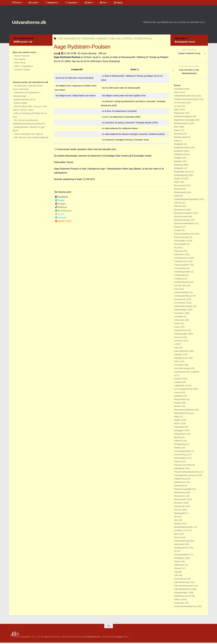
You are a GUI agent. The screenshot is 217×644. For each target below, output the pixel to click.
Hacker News (63, 222)
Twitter (60, 202)
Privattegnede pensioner (186, 477)
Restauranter (181, 501)
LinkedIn (61, 219)
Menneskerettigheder (185, 411)
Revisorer (179, 504)
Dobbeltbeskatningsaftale (187, 201)
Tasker (178, 563)
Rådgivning (180, 480)
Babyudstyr (180, 114)
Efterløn (178, 208)
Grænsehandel (182, 294)
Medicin (178, 404)
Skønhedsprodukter (184, 528)
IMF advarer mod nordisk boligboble (31, 139)
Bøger (177, 132)
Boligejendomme (182, 149)
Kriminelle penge (182, 370)
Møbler (178, 421)
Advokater (179, 90)
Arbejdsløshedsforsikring (186, 97)
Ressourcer (180, 497)
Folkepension (181, 263)
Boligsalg (179, 166)
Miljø (177, 418)
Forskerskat (180, 277)
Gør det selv (180, 287)
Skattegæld (180, 515)
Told (176, 577)
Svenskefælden (182, 556)
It (175, 346)
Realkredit (179, 487)
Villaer (177, 601)
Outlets (178, 449)
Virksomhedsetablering (185, 608)
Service (178, 511)
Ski (176, 518)
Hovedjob (179, 318)
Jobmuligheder (182, 352)
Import (177, 328)
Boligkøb (179, 156)
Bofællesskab (181, 139)
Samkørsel (180, 508)
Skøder (178, 525)
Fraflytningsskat (182, 283)
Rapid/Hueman (93, 638)
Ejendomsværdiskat (184, 225)
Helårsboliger (181, 311)
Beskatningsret (182, 125)
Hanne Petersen (22, 57)
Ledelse (178, 380)
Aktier (177, 94)
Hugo (119, 638)
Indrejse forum (181, 332)
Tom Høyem (20, 61)
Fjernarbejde (180, 245)
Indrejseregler (181, 335)
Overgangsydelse (183, 452)
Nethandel (179, 428)
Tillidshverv (180, 566)
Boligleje (178, 163)
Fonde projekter (182, 266)
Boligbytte (179, 145)
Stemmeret (180, 546)
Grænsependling (182, 297)
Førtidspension (182, 259)
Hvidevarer (180, 321)
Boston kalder (21, 104)
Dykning (178, 204)
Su (176, 553)
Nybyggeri (179, 432)
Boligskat (179, 170)
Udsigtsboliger (181, 594)
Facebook (61, 198)
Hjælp (111, 4)
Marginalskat (180, 401)
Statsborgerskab (182, 542)
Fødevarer (179, 256)
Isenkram (179, 342)
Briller (177, 183)
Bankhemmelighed (183, 118)
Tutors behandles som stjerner (29, 135)
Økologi (178, 439)
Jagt (176, 349)
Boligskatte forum (183, 173)
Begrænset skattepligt (185, 121)
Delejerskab (180, 194)
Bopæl (178, 180)
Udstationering (181, 597)
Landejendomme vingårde (187, 373)
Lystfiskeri (179, 397)
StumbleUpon (63, 212)
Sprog (177, 539)
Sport (177, 535)
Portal (16, 4)
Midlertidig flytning (183, 415)
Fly (176, 249)
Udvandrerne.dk (35, 23)
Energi (178, 232)
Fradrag (178, 280)
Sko (176, 521)
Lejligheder (180, 387)
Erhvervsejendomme (184, 235)
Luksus (178, 394)
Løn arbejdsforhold (183, 390)
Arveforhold (180, 104)
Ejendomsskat (181, 218)
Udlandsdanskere (183, 590)
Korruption (179, 366)
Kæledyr (178, 356)
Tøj (176, 573)
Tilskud (178, 570)
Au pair (178, 107)
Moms (177, 425)
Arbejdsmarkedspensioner (187, 101)
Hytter (177, 325)
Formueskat (180, 270)
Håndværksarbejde (184, 308)
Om (97, 4)
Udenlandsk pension (184, 587)
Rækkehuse (180, 484)
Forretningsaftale (183, 273)
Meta (84, 4)
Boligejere (179, 152)
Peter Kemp (20, 64)
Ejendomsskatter (182, 221)
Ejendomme (180, 211)
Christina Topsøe (22, 71)
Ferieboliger (180, 242)
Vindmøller (180, 604)
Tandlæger (179, 559)
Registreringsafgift (183, 490)
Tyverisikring (180, 580)
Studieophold (181, 549)
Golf (176, 290)
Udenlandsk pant (183, 584)
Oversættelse (181, 459)
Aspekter (67, 4)
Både (177, 111)
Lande (31, 4)
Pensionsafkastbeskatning (187, 473)
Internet (178, 339)
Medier (178, 408)
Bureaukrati (180, 187)
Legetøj (178, 383)
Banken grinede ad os (25, 101)
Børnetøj (179, 135)
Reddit (60, 216)
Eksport (178, 228)
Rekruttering (180, 494)
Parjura (178, 463)
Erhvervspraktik (182, 239)
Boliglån (178, 159)
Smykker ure (180, 532)
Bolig (177, 142)
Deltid (177, 197)
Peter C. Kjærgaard (23, 67)
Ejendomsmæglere (183, 214)
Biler (177, 128)
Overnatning (180, 456)
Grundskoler (180, 304)
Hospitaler (179, 314)
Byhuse (178, 190)
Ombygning (180, 446)
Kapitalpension (182, 359)
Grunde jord (180, 301)
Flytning (178, 252)
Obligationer (180, 435)
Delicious (61, 209)
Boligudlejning (181, 176)
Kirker (177, 363)
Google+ (61, 205)
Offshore (178, 442)
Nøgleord (48, 4)
